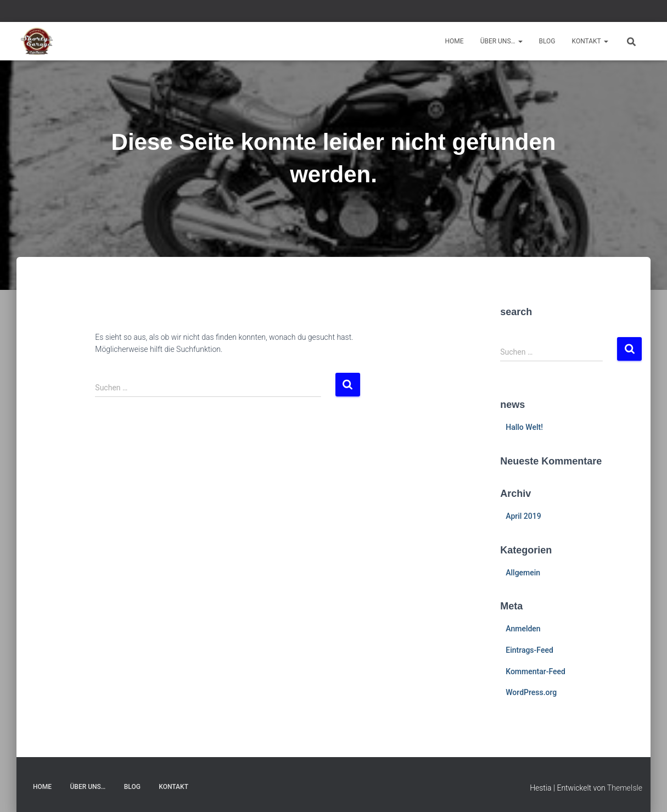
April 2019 (523, 516)
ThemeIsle (625, 788)
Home (455, 41)
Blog (547, 41)
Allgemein (523, 573)
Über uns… (501, 41)
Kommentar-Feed (536, 671)
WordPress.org (531, 692)
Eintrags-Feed (529, 650)
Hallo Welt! (524, 427)
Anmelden (523, 629)
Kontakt (590, 41)
